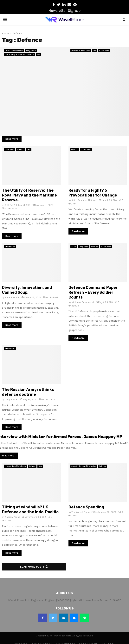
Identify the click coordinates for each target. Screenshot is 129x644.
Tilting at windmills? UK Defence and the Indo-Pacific (30, 509)
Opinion (21, 149)
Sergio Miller (12, 399)
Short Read (104, 51)
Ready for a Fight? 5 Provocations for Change (93, 193)
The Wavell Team (81, 512)
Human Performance (14, 51)
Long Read (31, 51)
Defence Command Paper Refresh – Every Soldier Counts (93, 292)
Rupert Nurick (12, 297)
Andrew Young (13, 517)
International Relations (15, 466)
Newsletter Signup (64, 11)
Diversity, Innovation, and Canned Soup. (27, 290)
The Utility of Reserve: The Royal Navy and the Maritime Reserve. (29, 195)
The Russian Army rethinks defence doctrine (28, 392)
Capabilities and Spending (84, 466)
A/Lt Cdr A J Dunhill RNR (17, 205)
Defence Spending (86, 507)
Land (74, 247)
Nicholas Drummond (83, 302)
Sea (39, 55)
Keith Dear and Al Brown (84, 200)
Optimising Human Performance (19, 55)
